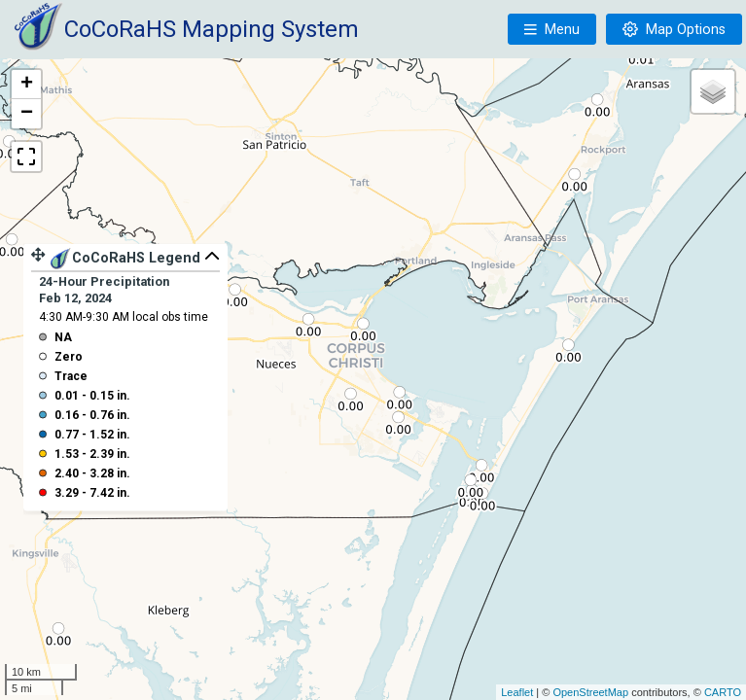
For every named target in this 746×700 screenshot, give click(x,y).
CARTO (723, 692)
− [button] (27, 114)
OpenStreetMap (590, 692)
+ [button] (27, 85)
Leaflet (517, 692)
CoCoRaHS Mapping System (212, 29)
